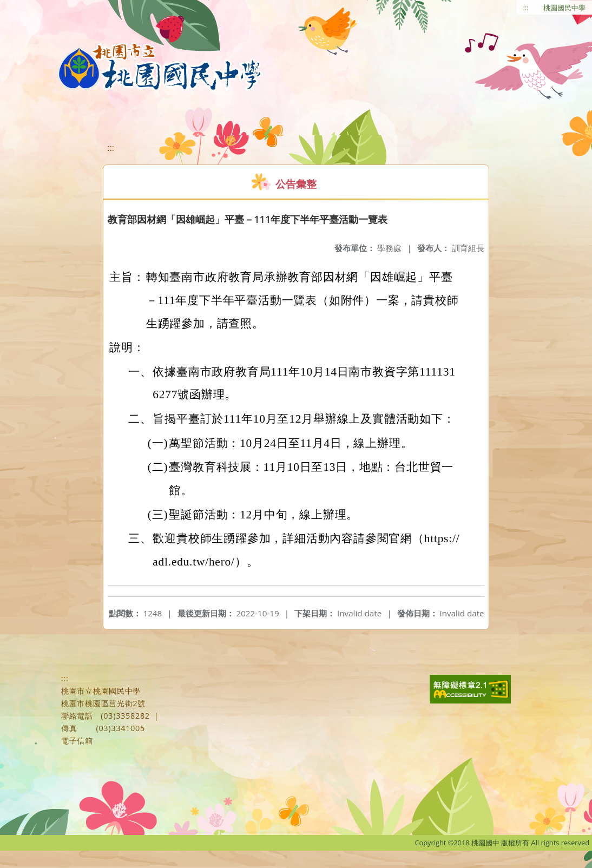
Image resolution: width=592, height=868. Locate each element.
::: (526, 8)
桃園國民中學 (564, 8)
